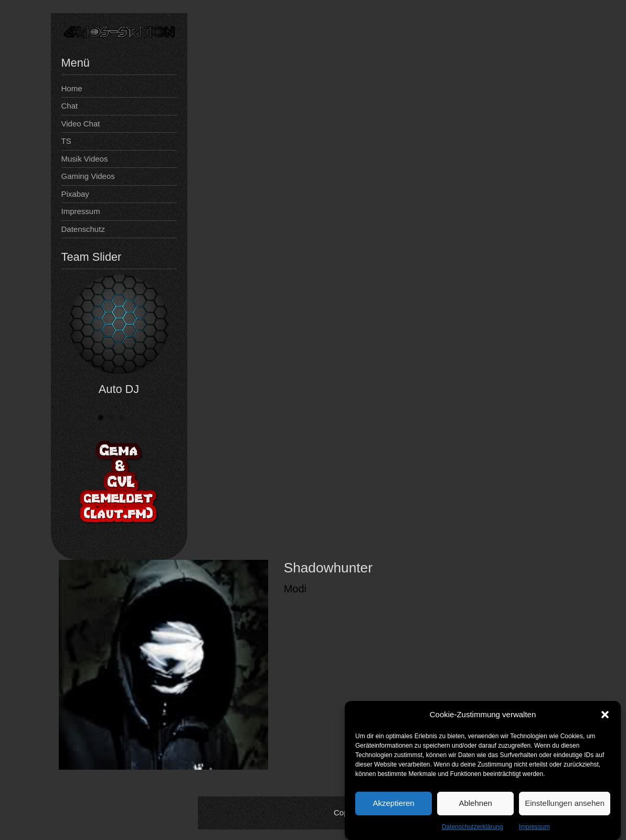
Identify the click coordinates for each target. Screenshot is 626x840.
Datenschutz (83, 229)
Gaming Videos (88, 176)
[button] (605, 717)
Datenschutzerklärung (473, 829)
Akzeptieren (393, 806)
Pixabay (75, 194)
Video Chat (81, 124)
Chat (70, 106)
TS (66, 141)
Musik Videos (85, 159)
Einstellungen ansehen (565, 806)
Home (72, 88)
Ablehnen (475, 806)
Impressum (534, 829)
